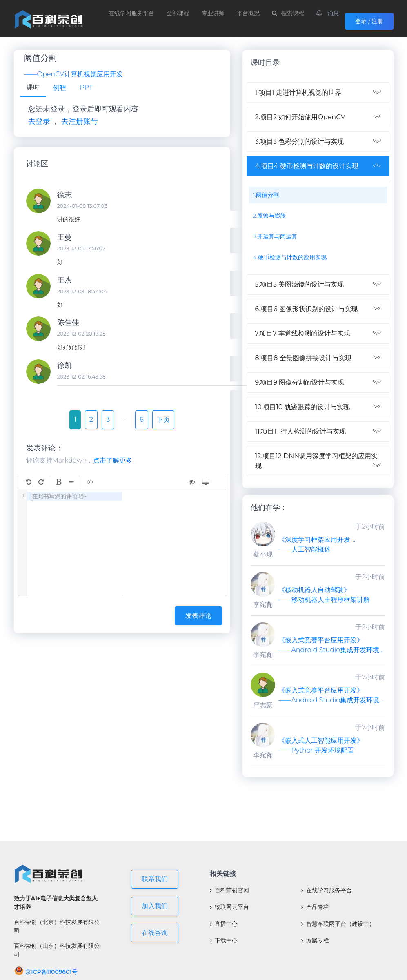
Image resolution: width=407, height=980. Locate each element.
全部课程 (178, 13)
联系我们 (155, 879)
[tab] (33, 88)
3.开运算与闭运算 (275, 236)
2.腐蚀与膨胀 (270, 216)
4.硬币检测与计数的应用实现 (290, 257)
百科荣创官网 (229, 890)
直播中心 (224, 924)
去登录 (39, 121)
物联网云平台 (229, 907)
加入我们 (155, 906)
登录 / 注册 (369, 21)
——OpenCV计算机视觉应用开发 (74, 74)
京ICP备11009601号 (46, 972)
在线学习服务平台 (131, 13)
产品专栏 (315, 907)
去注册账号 (80, 121)
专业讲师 (213, 13)
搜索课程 (288, 13)
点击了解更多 (113, 460)
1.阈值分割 (266, 195)
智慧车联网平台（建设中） (338, 924)
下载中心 (224, 940)
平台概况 (248, 13)
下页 (163, 420)
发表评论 (198, 616)
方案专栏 (315, 940)
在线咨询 (155, 933)
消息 (328, 13)
